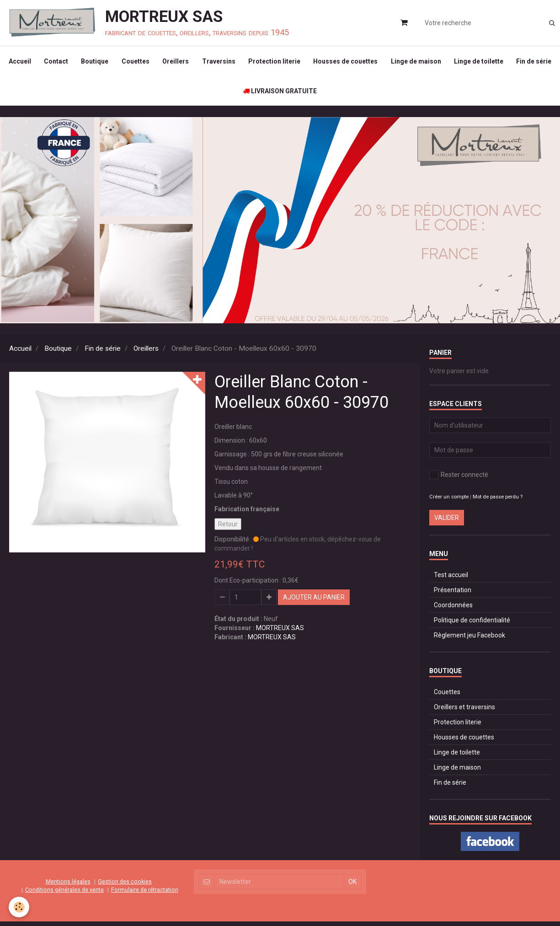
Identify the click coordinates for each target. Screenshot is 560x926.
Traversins (243, 62)
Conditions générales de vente (64, 894)
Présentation (453, 594)
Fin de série (237, 94)
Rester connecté (459, 479)
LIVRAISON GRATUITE (305, 94)
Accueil (40, 62)
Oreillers (199, 62)
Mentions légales (68, 886)
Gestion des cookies (125, 886)
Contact (77, 62)
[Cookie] (19, 907)
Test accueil (451, 579)
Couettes (158, 62)
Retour (228, 529)
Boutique (117, 62)
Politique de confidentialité (472, 625)
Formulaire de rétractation (145, 894)
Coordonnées (453, 610)
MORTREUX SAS (280, 632)
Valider (447, 522)
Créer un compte (449, 501)
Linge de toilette (506, 62)
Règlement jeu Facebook (469, 640)
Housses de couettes (371, 62)
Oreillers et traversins (464, 712)
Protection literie (299, 62)
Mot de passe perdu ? (498, 501)
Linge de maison (443, 62)
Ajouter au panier (314, 602)
